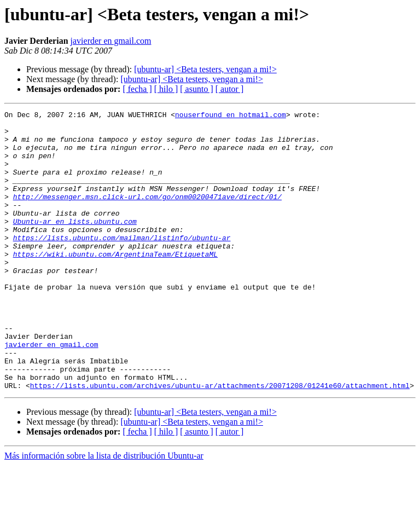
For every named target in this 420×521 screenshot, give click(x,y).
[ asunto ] (196, 89)
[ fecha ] (137, 89)
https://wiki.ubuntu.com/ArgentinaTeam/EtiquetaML (115, 283)
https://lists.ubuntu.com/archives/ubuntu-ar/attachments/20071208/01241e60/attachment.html (220, 441)
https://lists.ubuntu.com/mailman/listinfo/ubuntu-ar (122, 264)
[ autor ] (230, 89)
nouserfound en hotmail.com (231, 116)
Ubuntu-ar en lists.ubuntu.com (75, 244)
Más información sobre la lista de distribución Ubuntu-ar (104, 511)
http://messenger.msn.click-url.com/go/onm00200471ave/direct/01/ (147, 215)
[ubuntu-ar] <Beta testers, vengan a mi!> (205, 69)
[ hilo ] (166, 89)
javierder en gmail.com (111, 41)
